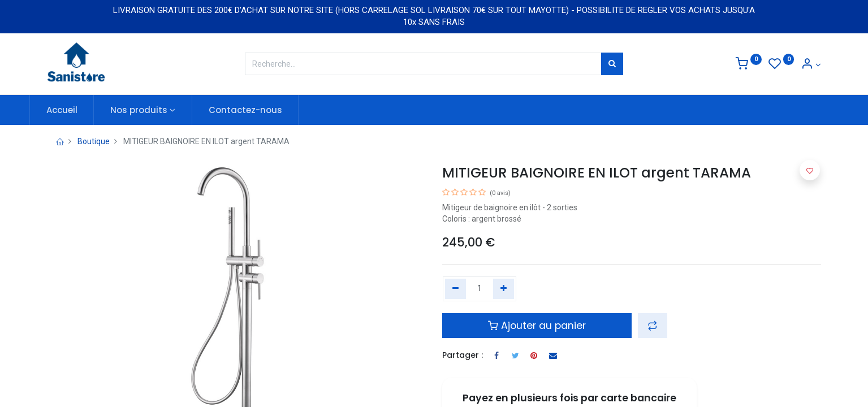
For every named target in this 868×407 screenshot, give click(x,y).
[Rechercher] (612, 64)
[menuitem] (79, 110)
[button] (653, 326)
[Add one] (504, 289)
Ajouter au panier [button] (537, 326)
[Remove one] (455, 289)
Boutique (94, 141)
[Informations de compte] (811, 65)
